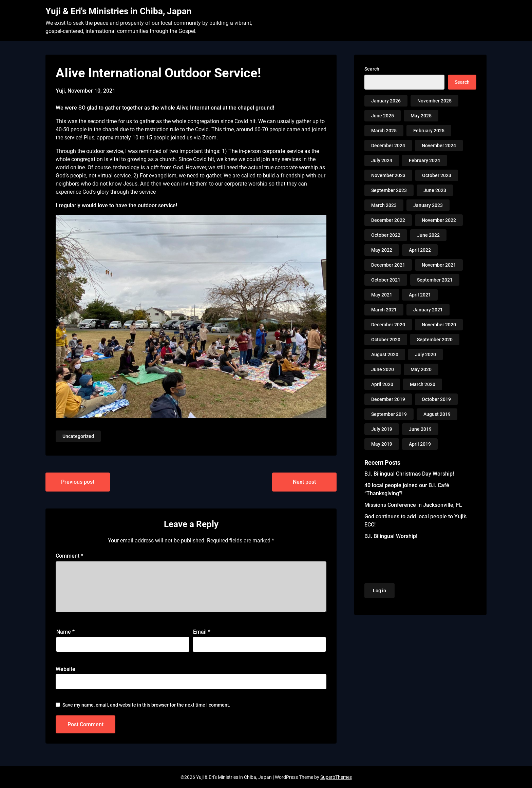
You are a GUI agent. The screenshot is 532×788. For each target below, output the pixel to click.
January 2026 (386, 101)
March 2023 (384, 205)
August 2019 (437, 414)
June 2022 (428, 235)
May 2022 (382, 250)
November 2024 (439, 146)
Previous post (78, 482)
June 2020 (383, 369)
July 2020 (425, 354)
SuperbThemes (336, 777)
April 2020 (382, 384)
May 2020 (421, 369)
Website (65, 669)
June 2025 (383, 116)
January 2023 (428, 205)
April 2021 (420, 295)
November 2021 (439, 265)
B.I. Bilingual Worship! (391, 536)
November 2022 (439, 220)
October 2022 (386, 235)
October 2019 (436, 399)
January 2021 (428, 310)
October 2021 (386, 280)
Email (202, 632)
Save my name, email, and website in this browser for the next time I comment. (146, 705)
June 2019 (420, 429)
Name (65, 632)
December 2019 (388, 399)
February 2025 (429, 131)
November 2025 (434, 101)
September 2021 (435, 280)
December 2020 (388, 325)
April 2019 (420, 444)
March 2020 (423, 384)
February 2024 (424, 160)
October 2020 (386, 340)
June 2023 (435, 190)
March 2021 (384, 310)
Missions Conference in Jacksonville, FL (413, 505)
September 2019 (389, 414)
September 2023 (389, 190)
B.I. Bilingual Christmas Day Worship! (409, 474)
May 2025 (421, 116)
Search (372, 69)
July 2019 (382, 429)
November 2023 (388, 175)
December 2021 (388, 265)
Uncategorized (78, 436)
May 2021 (382, 295)
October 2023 (437, 175)
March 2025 (384, 131)
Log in (379, 591)
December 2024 (388, 146)
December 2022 (388, 220)
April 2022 (420, 250)
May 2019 (382, 444)
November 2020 (439, 325)
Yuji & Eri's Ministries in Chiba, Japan (119, 11)
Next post (304, 482)
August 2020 (385, 354)
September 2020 (435, 340)
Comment (69, 556)
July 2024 (382, 160)
